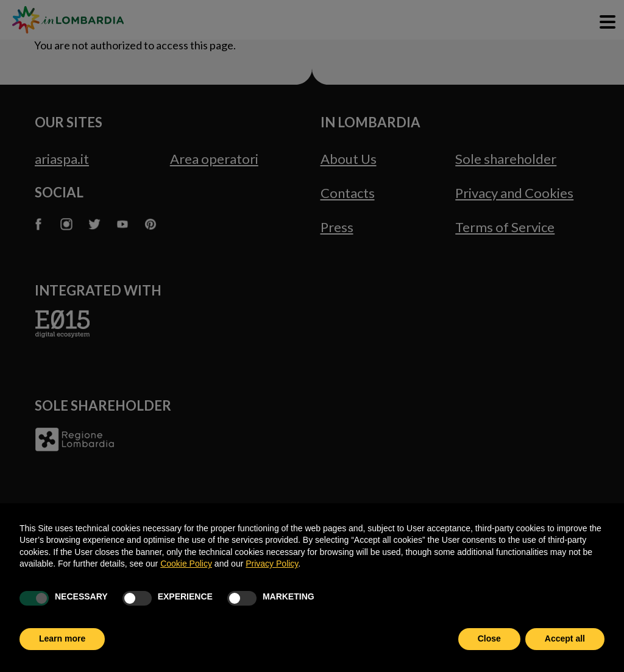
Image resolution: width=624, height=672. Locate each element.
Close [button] (489, 638)
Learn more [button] (62, 638)
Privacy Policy (272, 564)
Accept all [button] (565, 638)
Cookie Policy (186, 564)
